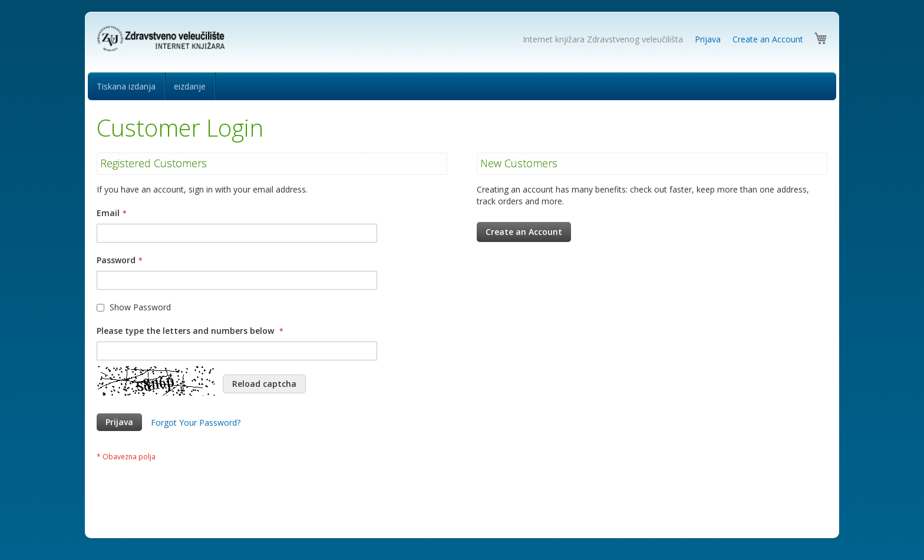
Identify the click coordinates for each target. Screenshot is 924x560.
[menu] (462, 86)
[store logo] (163, 39)
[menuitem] (126, 86)
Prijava (708, 39)
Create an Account (768, 39)
